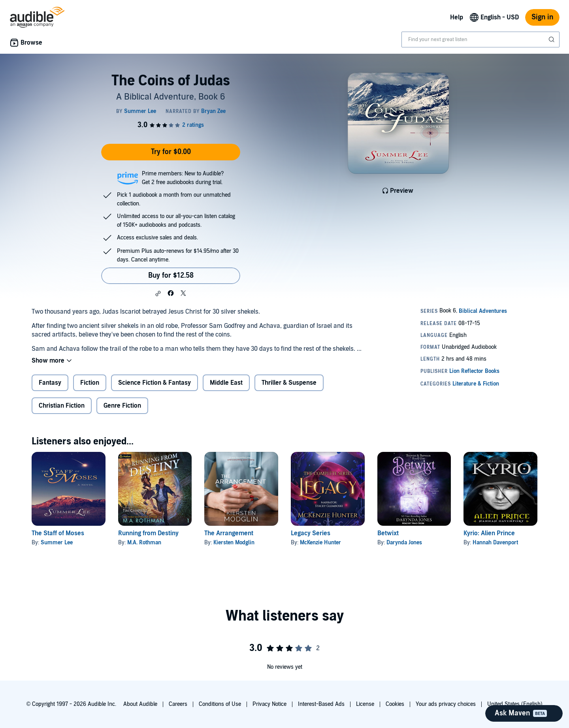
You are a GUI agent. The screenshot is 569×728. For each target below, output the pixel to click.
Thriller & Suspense (289, 383)
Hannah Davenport (495, 543)
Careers (178, 704)
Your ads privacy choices (446, 704)
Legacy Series (311, 533)
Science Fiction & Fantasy (154, 383)
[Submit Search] (552, 40)
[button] (158, 293)
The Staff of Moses (58, 533)
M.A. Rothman (144, 543)
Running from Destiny (148, 533)
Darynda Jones (404, 543)
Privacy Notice (269, 704)
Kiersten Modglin (234, 543)
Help (457, 17)
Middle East (226, 383)
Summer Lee (57, 543)
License (365, 704)
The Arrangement (229, 533)
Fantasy (50, 383)
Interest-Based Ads (321, 704)
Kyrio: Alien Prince (489, 533)
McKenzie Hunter (320, 543)
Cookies (395, 704)
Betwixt (388, 533)
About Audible (140, 704)
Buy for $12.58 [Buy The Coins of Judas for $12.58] (171, 276)
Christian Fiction (62, 406)
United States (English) (515, 704)
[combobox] (480, 40)
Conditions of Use (220, 704)
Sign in (542, 17)
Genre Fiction (122, 406)
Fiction (90, 383)
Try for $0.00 (171, 152)
